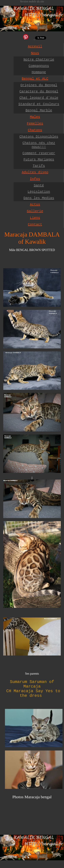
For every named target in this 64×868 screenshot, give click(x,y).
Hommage (39, 72)
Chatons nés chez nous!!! (39, 145)
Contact (35, 225)
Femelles (35, 124)
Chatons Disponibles (39, 137)
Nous (35, 53)
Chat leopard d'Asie (39, 98)
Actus (35, 205)
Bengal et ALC (35, 79)
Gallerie (35, 211)
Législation (39, 192)
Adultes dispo (35, 172)
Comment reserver (39, 153)
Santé (39, 185)
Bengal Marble (39, 110)
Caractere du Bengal (39, 91)
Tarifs (39, 166)
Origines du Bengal (39, 85)
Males (35, 117)
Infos (35, 179)
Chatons (35, 130)
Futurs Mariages (39, 160)
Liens (35, 218)
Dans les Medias (39, 198)
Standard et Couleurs (39, 104)
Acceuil (35, 46)
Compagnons (39, 66)
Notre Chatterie (39, 60)
